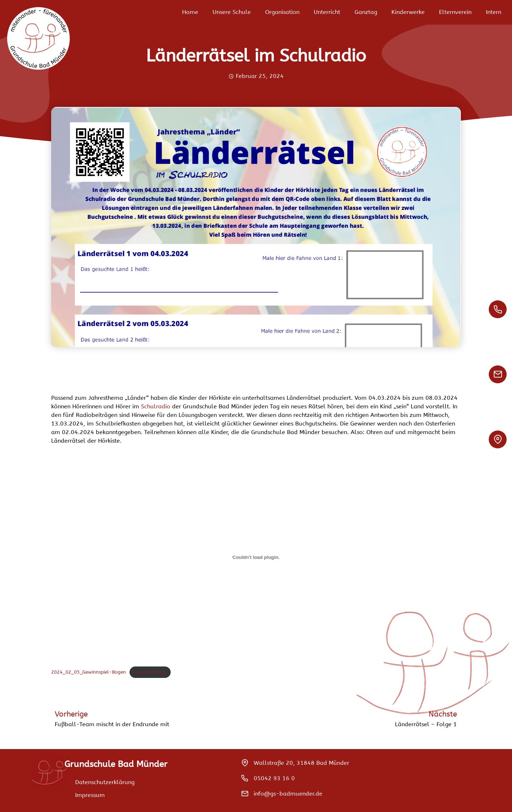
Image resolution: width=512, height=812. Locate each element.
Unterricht (327, 12)
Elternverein (455, 12)
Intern (494, 12)
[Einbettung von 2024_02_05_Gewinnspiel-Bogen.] (256, 557)
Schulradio (157, 406)
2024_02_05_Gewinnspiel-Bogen (89, 672)
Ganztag (366, 12)
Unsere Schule (232, 12)
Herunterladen (150, 672)
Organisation (282, 12)
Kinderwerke (408, 12)
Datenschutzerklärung (105, 782)
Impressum (90, 795)
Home (190, 12)
